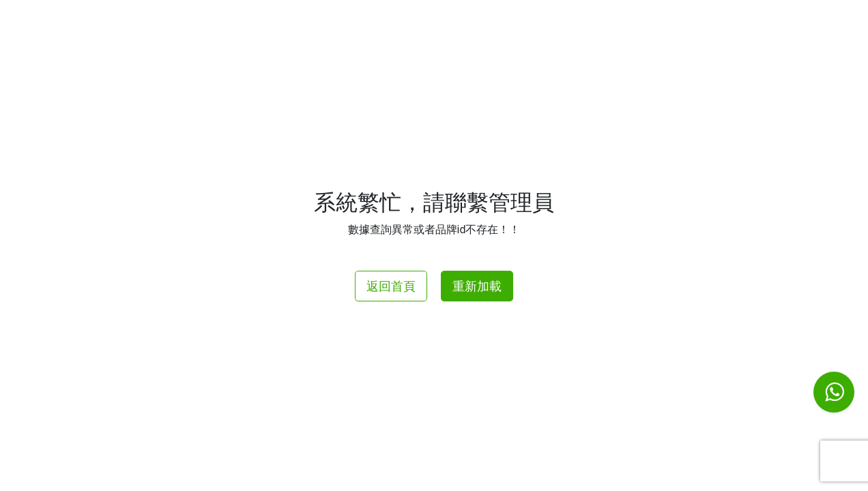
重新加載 (477, 286)
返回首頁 (391, 286)
